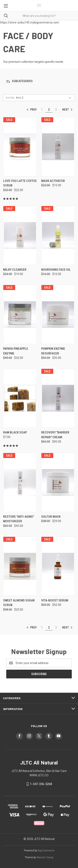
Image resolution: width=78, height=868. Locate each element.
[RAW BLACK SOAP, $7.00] (20, 398)
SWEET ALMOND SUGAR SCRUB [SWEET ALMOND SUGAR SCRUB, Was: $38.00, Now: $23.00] (19, 603)
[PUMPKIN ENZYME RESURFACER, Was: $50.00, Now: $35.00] (58, 314)
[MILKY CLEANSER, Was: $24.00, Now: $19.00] (20, 235)
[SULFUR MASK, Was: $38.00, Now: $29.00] (58, 482)
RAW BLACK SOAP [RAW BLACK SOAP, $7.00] (15, 432)
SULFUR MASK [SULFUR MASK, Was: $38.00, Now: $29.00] (51, 517)
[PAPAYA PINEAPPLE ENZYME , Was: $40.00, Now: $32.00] (20, 314)
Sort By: (10, 98)
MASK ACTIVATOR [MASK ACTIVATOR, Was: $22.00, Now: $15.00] (53, 181)
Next (67, 110)
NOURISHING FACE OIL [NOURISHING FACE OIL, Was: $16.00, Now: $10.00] (56, 270)
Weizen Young (45, 857)
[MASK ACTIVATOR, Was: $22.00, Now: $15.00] (58, 147)
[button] (39, 81)
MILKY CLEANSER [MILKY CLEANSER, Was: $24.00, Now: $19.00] (15, 270)
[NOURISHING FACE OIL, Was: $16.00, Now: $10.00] (58, 235)
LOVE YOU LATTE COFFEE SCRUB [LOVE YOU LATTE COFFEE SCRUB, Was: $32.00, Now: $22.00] (20, 183)
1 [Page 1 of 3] (42, 110)
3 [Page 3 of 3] (56, 110)
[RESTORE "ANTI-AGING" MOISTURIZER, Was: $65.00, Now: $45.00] (20, 482)
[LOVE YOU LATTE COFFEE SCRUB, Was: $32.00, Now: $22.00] (20, 147)
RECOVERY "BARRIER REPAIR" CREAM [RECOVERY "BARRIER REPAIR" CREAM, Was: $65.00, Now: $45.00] (55, 435)
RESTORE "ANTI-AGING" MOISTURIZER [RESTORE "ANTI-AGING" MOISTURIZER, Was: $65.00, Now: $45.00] (19, 519)
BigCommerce (46, 851)
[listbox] (44, 98)
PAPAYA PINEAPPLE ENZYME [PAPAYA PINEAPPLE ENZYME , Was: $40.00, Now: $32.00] (16, 351)
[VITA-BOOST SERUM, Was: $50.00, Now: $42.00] (58, 566)
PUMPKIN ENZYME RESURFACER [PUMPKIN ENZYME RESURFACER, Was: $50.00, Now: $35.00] (53, 351)
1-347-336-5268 (41, 784)
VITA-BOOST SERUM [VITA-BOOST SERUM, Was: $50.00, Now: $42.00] (55, 600)
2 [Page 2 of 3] (49, 110)
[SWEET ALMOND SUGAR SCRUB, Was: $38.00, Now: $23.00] (20, 566)
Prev (32, 110)
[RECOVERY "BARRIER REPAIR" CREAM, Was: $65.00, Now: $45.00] (58, 398)
